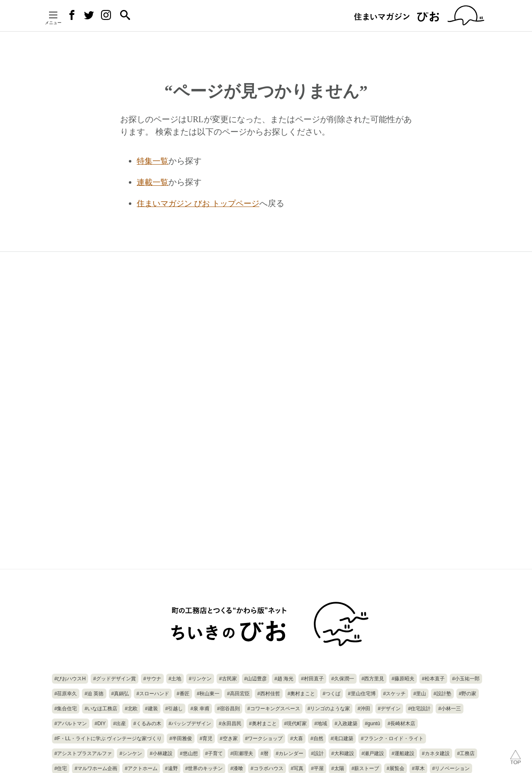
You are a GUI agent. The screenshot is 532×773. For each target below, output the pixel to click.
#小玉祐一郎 (466, 679)
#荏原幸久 (66, 694)
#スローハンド (153, 694)
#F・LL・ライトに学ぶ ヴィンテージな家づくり (108, 739)
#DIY (100, 724)
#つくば (331, 694)
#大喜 (297, 739)
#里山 (420, 694)
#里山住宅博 (362, 694)
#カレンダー (290, 753)
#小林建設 (161, 753)
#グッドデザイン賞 (115, 679)
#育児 (206, 739)
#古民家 (228, 679)
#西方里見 (373, 679)
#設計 (317, 753)
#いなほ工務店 (101, 709)
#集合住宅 (66, 709)
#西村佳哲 (269, 694)
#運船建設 (403, 753)
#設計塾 (442, 694)
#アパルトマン (71, 724)
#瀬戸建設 (373, 753)
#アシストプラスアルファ (83, 753)
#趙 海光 (284, 679)
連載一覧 (153, 182)
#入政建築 (346, 724)
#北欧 (131, 709)
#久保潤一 (343, 679)
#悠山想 (189, 753)
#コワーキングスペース (274, 709)
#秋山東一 (208, 694)
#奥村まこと (263, 724)
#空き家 (229, 739)
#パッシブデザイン (190, 724)
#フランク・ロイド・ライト (392, 739)
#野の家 (468, 694)
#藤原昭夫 (403, 679)
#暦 (265, 753)
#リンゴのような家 (329, 709)
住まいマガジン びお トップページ (201, 202)
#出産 (119, 724)
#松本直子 (433, 679)
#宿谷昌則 (228, 709)
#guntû (373, 724)
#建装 (151, 709)
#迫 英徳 (94, 694)
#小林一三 (449, 709)
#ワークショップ (264, 739)
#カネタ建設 (436, 753)
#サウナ (152, 679)
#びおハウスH (70, 679)
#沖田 (364, 709)
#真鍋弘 (120, 694)
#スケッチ (395, 694)
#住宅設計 (420, 709)
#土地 (175, 679)
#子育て (214, 753)
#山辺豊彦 (256, 679)
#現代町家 (296, 724)
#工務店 (466, 753)
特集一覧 (153, 161)
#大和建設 (343, 753)
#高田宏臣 (238, 694)
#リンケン (200, 679)
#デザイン (389, 709)
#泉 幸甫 (200, 709)
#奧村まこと (302, 694)
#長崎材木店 (401, 724)
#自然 (317, 739)
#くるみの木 (147, 724)
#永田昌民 (230, 724)
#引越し (174, 709)
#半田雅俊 (181, 739)
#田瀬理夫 (242, 753)
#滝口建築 (342, 739)
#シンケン (131, 753)
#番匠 (183, 694)
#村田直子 (312, 679)
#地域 (321, 724)
